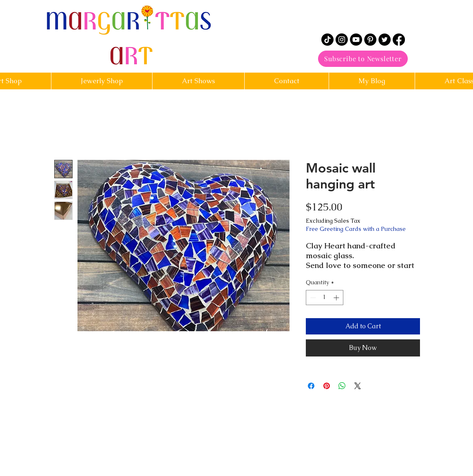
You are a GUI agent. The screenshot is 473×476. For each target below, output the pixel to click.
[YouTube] (356, 40)
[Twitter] (385, 40)
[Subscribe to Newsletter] (363, 59)
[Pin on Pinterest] (327, 386)
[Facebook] (399, 40)
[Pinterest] (370, 40)
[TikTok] (327, 40)
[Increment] (337, 298)
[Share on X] (358, 386)
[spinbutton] (325, 298)
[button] (286, 81)
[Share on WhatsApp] (342, 386)
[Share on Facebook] (311, 386)
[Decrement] (312, 298)
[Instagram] (342, 40)
